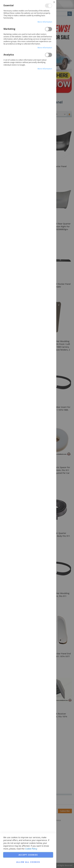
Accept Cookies (28, 855)
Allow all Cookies (28, 862)
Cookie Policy (31, 849)
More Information (45, 22)
